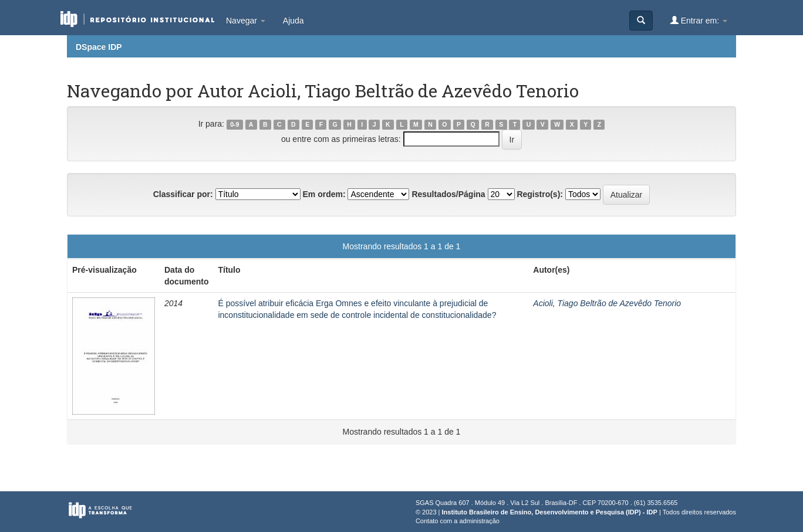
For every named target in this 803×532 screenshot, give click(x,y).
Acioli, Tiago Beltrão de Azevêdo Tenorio (607, 303)
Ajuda (293, 21)
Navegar (246, 21)
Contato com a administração (458, 521)
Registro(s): (540, 194)
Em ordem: (324, 194)
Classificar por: (183, 194)
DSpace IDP (99, 47)
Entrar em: (699, 20)
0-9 (235, 124)
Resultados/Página (448, 194)
